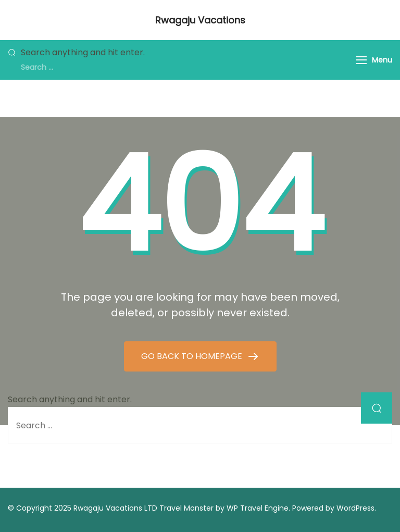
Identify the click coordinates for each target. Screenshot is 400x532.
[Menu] (361, 60)
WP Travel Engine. (258, 508)
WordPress (355, 508)
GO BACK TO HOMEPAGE (193, 356)
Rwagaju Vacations (200, 20)
